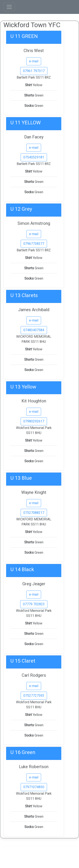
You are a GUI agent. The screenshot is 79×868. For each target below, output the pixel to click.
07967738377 (34, 244)
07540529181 (34, 157)
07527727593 (34, 696)
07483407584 (34, 330)
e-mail (34, 61)
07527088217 (34, 513)
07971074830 (34, 787)
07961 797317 (34, 71)
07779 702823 (34, 604)
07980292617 (34, 421)
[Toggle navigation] (9, 7)
